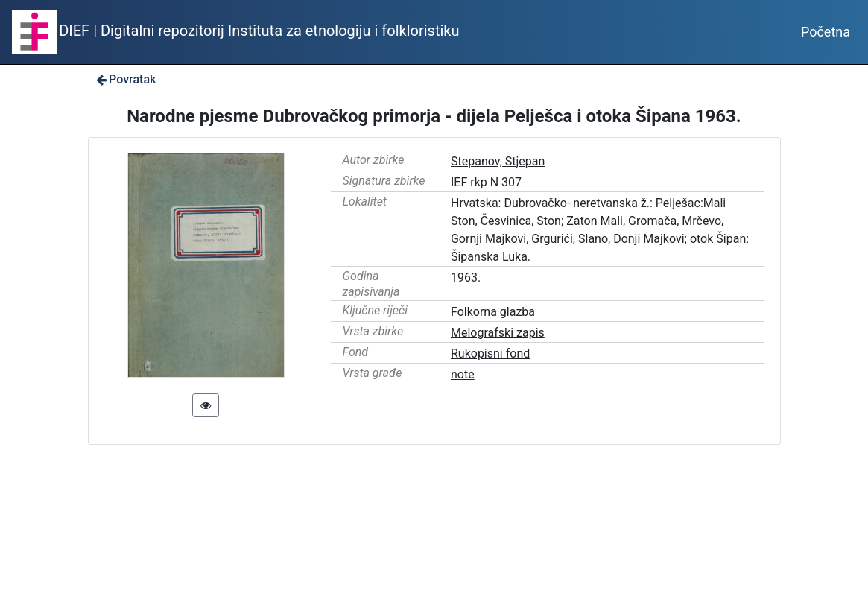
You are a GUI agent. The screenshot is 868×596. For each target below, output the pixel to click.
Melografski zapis (498, 333)
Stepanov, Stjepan (498, 161)
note (463, 374)
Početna (826, 32)
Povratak (125, 79)
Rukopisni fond (490, 354)
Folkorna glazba (493, 312)
